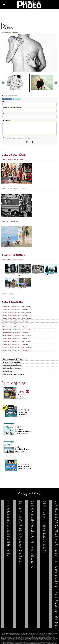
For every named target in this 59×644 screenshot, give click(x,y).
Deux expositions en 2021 (11, 361)
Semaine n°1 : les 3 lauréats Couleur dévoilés (15, 307)
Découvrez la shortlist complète (11, 260)
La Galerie (32, 532)
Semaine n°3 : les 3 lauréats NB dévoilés (14, 321)
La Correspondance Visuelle (32, 545)
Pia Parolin (48, 275)
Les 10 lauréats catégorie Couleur (12, 160)
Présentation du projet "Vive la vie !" (14, 358)
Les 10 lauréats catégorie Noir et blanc (13, 189)
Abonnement (56, 606)
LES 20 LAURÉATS (16, 155)
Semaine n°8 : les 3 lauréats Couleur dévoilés (15, 347)
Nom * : (5, 101)
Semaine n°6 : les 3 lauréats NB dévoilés (14, 338)
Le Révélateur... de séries (56, 531)
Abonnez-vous (8, 509)
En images (32, 528)
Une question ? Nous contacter (12, 373)
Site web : (5, 114)
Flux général (56, 509)
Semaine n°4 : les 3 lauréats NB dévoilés (14, 327)
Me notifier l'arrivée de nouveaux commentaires (19, 138)
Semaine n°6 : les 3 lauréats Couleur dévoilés (15, 335)
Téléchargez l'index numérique (8, 526)
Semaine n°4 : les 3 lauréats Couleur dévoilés (15, 324)
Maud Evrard (22, 288)
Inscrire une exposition (56, 565)
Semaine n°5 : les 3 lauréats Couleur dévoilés (15, 330)
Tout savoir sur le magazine (32, 511)
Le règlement (7, 370)
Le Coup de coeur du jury (9, 221)
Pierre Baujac (35, 274)
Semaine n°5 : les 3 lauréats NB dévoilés (14, 333)
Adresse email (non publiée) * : (11, 108)
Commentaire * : (7, 120)
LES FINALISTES (14, 302)
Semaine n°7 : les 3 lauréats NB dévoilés (14, 344)
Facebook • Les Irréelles (20, 532)
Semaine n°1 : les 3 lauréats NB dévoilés (14, 310)
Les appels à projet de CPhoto (32, 520)
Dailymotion (20, 556)
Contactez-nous (9, 543)
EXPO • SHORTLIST (16, 255)
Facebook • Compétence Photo (20, 515)
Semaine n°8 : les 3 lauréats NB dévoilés (14, 349)
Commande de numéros (56, 600)
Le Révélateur (32, 537)
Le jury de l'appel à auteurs (11, 367)
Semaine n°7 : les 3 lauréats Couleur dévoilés (15, 341)
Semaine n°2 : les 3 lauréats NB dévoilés (14, 316)
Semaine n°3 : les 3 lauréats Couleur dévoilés (15, 318)
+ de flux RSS (56, 551)
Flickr (20, 550)
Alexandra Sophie (10, 288)
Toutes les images (7, 294)
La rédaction (56, 611)
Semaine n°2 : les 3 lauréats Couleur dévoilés (15, 313)
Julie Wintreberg (10, 274)
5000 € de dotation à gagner (12, 364)
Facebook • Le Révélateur (20, 525)
